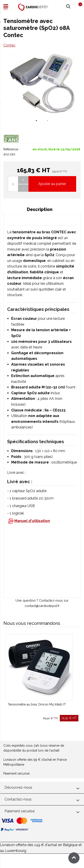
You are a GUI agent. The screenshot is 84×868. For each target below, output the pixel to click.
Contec (9, 45)
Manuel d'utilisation (32, 521)
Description (40, 209)
